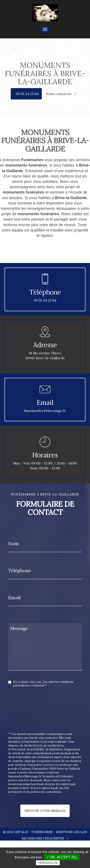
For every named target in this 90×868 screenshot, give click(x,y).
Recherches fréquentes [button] (45, 838)
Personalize (48, 863)
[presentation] (54, 719)
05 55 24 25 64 (27, 94)
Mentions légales (72, 832)
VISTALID (21, 832)
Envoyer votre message (45, 811)
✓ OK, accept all (62, 857)
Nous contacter (61, 94)
